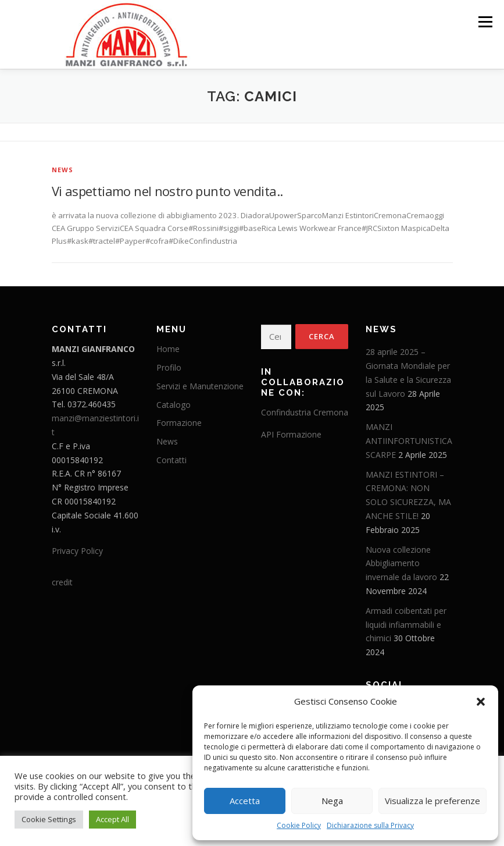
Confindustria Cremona (305, 412)
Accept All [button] (112, 819)
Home (168, 349)
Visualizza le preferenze (432, 801)
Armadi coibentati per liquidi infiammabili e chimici (406, 624)
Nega (332, 801)
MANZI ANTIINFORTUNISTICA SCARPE (409, 440)
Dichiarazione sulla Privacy (370, 825)
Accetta (245, 801)
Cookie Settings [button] (49, 819)
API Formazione (291, 434)
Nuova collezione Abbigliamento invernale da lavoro (401, 563)
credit (62, 582)
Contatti (171, 459)
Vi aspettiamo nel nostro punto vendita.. (167, 190)
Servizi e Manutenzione (200, 385)
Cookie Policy (299, 825)
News (63, 169)
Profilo (169, 367)
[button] (481, 702)
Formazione (179, 423)
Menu (485, 22)
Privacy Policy (77, 551)
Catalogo (174, 404)
